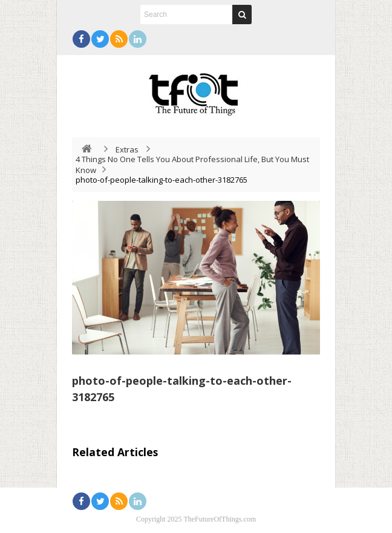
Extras (127, 149)
